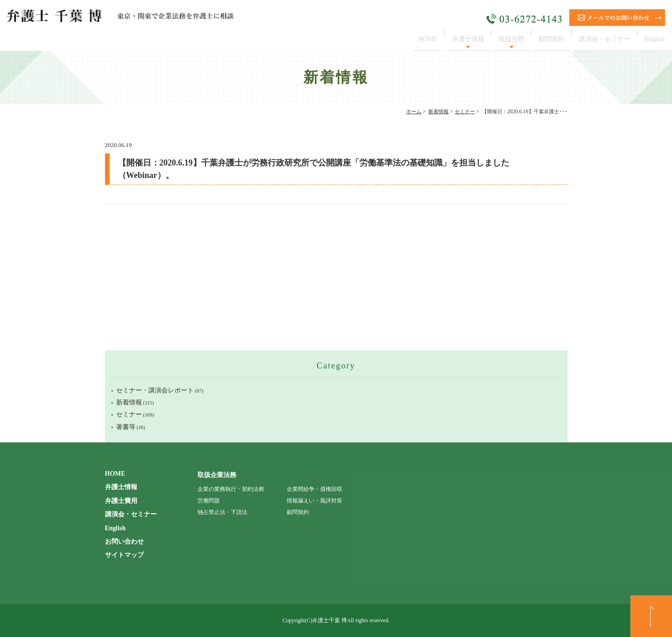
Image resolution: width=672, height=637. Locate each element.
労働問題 (209, 501)
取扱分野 (499, 39)
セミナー (465, 111)
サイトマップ (124, 555)
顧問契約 (543, 39)
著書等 (126, 427)
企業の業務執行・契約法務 (231, 489)
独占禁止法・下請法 (222, 512)
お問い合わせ (124, 542)
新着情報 (438, 111)
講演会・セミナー (600, 39)
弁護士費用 (121, 501)
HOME (409, 39)
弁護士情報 (453, 39)
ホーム (414, 111)
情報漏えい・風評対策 (314, 501)
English (654, 39)
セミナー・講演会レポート (155, 390)
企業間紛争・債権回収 (314, 489)
